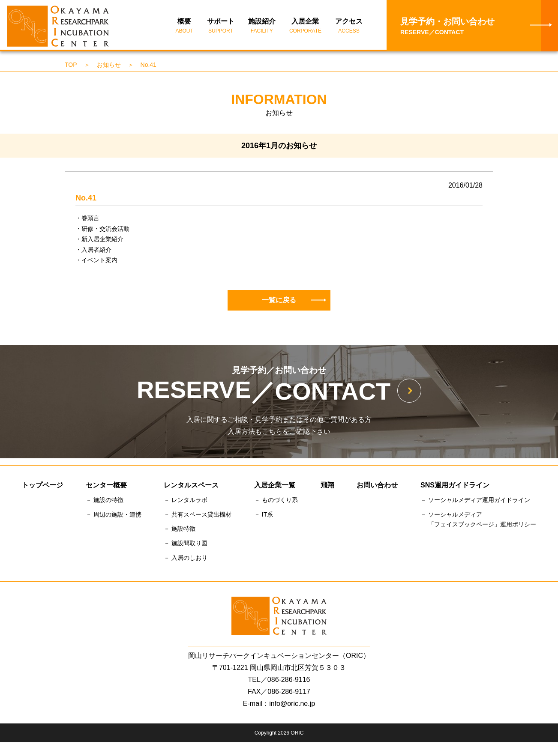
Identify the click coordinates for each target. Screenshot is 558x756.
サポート (221, 27)
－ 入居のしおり (186, 559)
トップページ (42, 486)
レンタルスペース (191, 486)
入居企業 (305, 27)
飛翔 (327, 486)
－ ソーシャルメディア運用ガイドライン (475, 501)
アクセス (349, 27)
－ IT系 (264, 516)
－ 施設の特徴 (105, 501)
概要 (184, 27)
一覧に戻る (294, 301)
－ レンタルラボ (186, 501)
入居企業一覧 (275, 486)
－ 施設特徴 (180, 530)
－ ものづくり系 (276, 501)
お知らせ (109, 66)
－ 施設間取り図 (186, 545)
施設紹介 (262, 27)
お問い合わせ (377, 486)
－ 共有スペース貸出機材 (198, 516)
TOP (71, 66)
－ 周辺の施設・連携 (114, 516)
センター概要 (106, 486)
